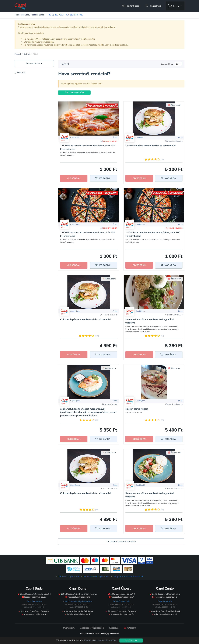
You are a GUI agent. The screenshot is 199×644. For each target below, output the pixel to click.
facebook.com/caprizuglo (165, 597)
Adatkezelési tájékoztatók (34, 614)
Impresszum (69, 628)
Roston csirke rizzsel (137, 409)
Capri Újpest (75, 311)
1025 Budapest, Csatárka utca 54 (34, 594)
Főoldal (18, 54)
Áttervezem (175, 105)
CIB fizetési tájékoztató (68, 577)
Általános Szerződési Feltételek (34, 611)
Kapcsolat (114, 628)
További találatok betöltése (121, 542)
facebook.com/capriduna (78, 597)
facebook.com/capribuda (34, 597)
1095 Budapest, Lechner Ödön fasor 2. (78, 594)
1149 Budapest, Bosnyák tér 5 (165, 594)
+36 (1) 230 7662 (55, 15)
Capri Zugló (75, 485)
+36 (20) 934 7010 (74, 15)
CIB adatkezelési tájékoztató (96, 577)
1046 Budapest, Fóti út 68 (121, 594)
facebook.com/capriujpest (121, 597)
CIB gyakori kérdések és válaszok (128, 577)
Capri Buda (140, 137)
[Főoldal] (20, 6)
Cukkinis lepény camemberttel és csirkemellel (151, 146)
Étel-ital (27, 54)
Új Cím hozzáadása (74, 92)
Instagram (130, 628)
